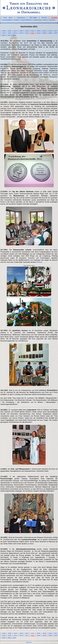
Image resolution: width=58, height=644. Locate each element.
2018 (50, 31)
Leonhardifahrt (7, 20)
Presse (47, 117)
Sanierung (37, 20)
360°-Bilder (33, 18)
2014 (15, 33)
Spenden (52, 20)
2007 (56, 33)
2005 (9, 35)
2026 (4, 31)
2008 (50, 33)
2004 (14, 35)
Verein (45, 20)
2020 (38, 31)
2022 (27, 31)
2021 (33, 31)
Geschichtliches (26, 20)
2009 (44, 33)
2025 (10, 31)
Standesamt (21, 18)
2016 (4, 33)
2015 (10, 33)
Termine (44, 18)
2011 (33, 33)
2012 (27, 33)
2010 (38, 33)
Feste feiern (8, 18)
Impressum (29, 642)
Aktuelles (54, 18)
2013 (21, 33)
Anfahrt (16, 20)
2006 (4, 35)
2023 (21, 31)
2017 (56, 31)
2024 (15, 31)
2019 (44, 31)
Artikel (39, 262)
